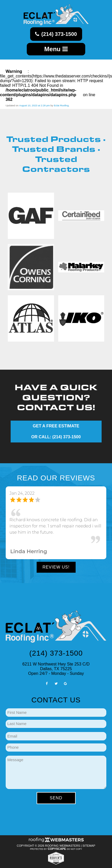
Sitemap (89, 846)
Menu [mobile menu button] (56, 49)
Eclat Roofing (61, 105)
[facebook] (47, 683)
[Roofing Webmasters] (56, 841)
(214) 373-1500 (56, 34)
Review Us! (56, 567)
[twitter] (56, 683)
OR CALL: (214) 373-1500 (56, 437)
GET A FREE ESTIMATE (56, 426)
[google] (65, 683)
